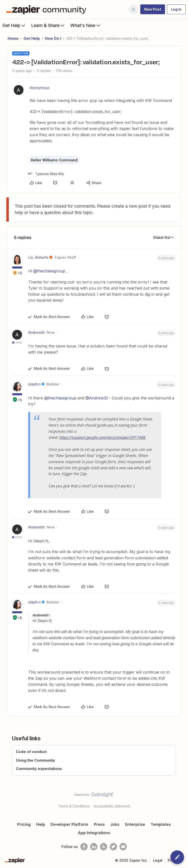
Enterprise (135, 824)
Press (99, 824)
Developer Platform (69, 824)
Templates (161, 824)
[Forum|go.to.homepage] (47, 9)
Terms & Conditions (74, 806)
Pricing (24, 824)
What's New (86, 25)
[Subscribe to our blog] (104, 847)
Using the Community (35, 760)
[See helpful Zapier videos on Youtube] (123, 847)
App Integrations (94, 833)
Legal (158, 860)
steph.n (34, 384)
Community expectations (39, 769)
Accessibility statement (112, 806)
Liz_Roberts (38, 257)
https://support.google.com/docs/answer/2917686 (103, 437)
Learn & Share (48, 25)
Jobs (115, 824)
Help (41, 824)
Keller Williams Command (54, 160)
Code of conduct (31, 752)
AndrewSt (36, 332)
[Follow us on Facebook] (84, 847)
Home (13, 38)
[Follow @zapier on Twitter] (113, 847)
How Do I (53, 38)
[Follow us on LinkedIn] (94, 847)
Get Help (14, 25)
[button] (153, 9)
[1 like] (46, 174)
